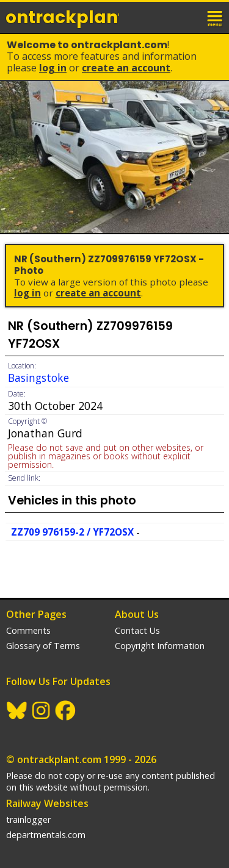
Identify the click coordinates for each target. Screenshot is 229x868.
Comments (28, 630)
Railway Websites (47, 803)
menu (216, 17)
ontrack (62, 17)
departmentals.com (46, 835)
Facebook (66, 711)
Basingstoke (38, 378)
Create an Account (126, 68)
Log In (53, 68)
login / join (189, 17)
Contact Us (137, 630)
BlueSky (17, 711)
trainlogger (28, 820)
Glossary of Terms (43, 646)
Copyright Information (160, 646)
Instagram (42, 711)
